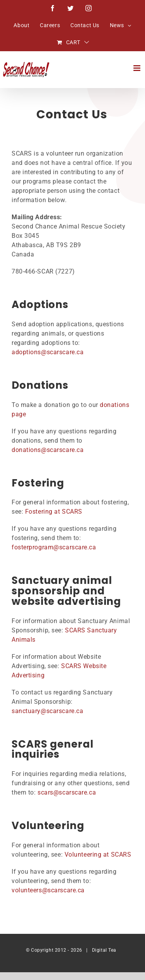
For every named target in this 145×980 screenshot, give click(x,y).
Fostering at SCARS (54, 512)
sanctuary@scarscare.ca (47, 711)
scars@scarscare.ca (67, 792)
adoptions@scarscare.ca (48, 352)
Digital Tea (104, 950)
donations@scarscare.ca (48, 450)
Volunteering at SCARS (98, 854)
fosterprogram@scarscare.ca (54, 547)
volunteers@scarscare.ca (48, 890)
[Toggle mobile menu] (138, 68)
